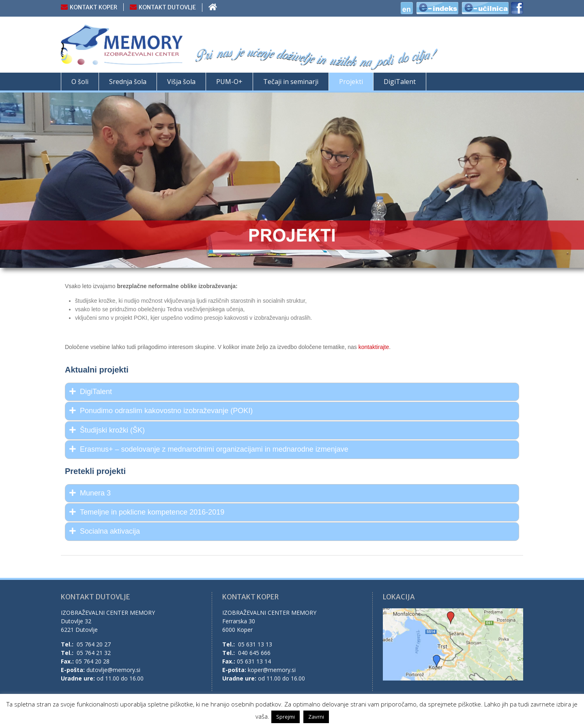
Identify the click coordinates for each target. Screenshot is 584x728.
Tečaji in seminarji (291, 82)
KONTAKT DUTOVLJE (167, 7)
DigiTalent (400, 82)
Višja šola (181, 82)
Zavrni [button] (316, 717)
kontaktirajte (374, 347)
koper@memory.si (272, 670)
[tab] (292, 392)
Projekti (351, 82)
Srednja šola (128, 82)
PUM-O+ (229, 82)
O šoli (80, 82)
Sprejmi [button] (286, 717)
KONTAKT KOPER (93, 7)
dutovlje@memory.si (113, 670)
